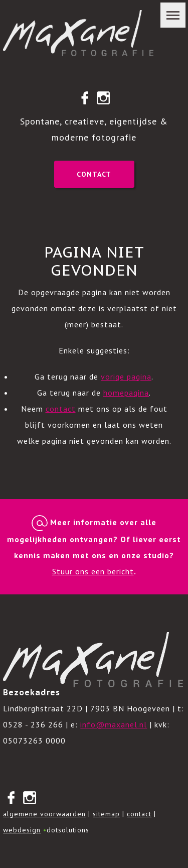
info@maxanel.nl (114, 724)
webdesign (22, 830)
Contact (94, 174)
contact (61, 409)
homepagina (126, 393)
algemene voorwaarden (44, 814)
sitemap (106, 814)
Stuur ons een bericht (93, 571)
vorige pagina (126, 377)
